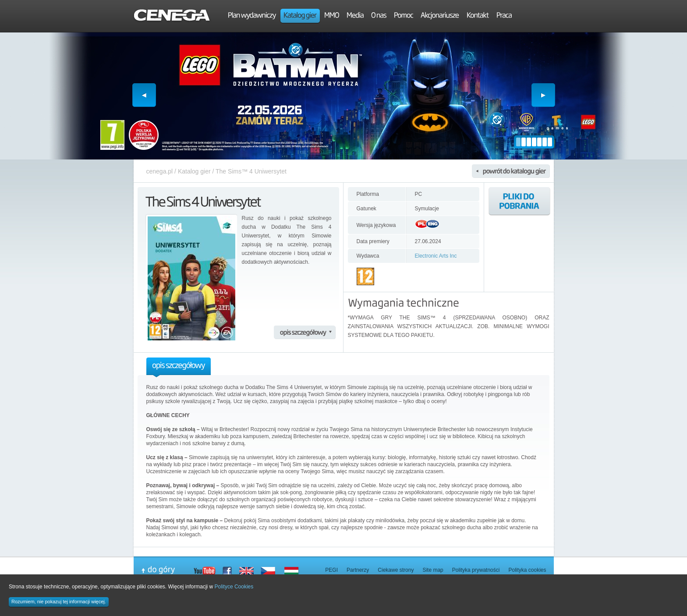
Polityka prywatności (476, 570)
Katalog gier (194, 171)
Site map (433, 570)
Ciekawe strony (396, 570)
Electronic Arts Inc (436, 256)
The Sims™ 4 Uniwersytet (251, 171)
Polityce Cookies (234, 587)
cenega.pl (160, 171)
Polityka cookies (527, 570)
